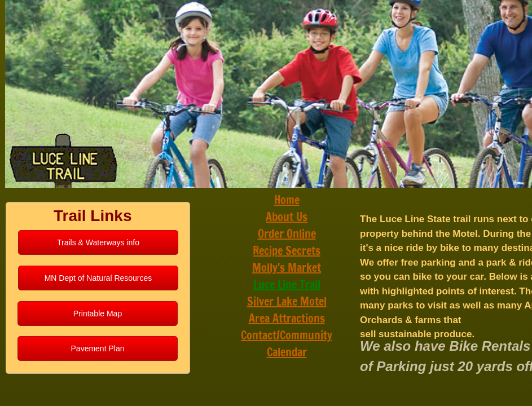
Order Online (287, 234)
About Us (287, 217)
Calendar (287, 352)
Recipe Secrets (287, 251)
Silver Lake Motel (287, 301)
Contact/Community (287, 335)
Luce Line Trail (287, 284)
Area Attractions (287, 318)
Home (287, 200)
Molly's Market (287, 268)
